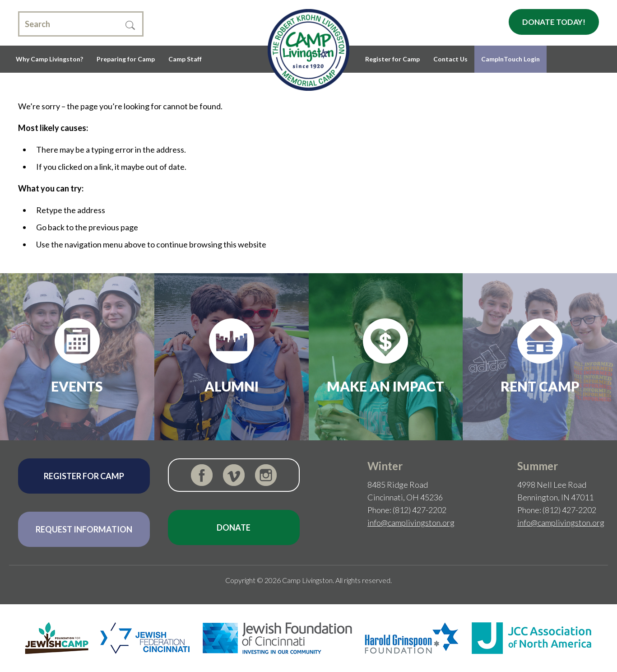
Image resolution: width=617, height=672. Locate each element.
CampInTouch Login (510, 59)
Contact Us (450, 59)
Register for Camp (392, 59)
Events (77, 386)
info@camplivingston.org (411, 523)
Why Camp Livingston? (49, 59)
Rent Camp (540, 386)
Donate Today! (554, 22)
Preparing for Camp (126, 59)
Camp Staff (185, 59)
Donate (234, 527)
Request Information (84, 529)
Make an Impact (385, 386)
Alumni (232, 386)
